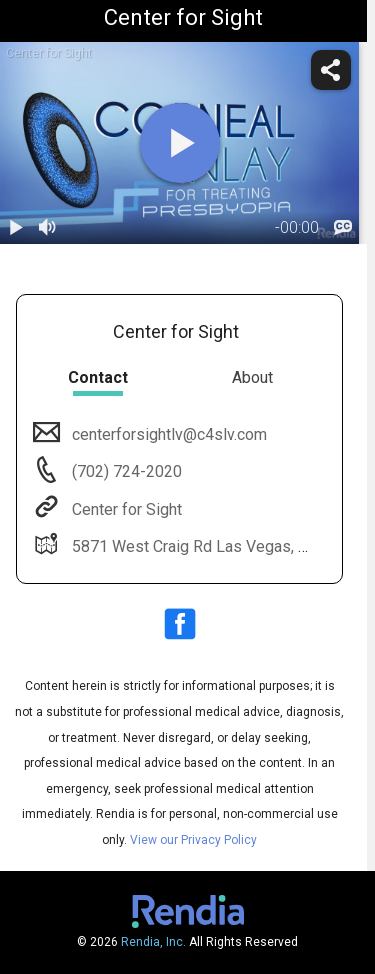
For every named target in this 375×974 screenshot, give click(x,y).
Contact (98, 377)
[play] (180, 143)
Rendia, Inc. (153, 942)
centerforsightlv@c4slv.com (167, 434)
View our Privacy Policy (193, 840)
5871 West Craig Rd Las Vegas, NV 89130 (218, 546)
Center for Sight (125, 509)
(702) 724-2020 (125, 471)
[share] (331, 70)
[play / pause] (16, 228)
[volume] (48, 228)
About (252, 377)
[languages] (343, 228)
